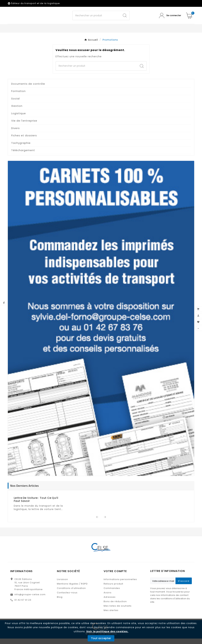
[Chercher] (96, 18)
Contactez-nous (67, 598)
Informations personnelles (120, 585)
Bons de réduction (115, 607)
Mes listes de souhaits (118, 611)
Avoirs (108, 598)
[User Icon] (170, 18)
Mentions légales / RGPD (72, 589)
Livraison (62, 585)
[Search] (125, 18)
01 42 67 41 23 (23, 605)
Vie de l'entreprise (24, 126)
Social (15, 104)
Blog (60, 602)
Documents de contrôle (28, 89)
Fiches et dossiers (24, 141)
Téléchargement (23, 156)
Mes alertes (111, 616)
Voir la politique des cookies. (107, 631)
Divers (15, 134)
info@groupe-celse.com (30, 600)
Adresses (110, 602)
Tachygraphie (21, 148)
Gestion (17, 111)
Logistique (19, 119)
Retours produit (113, 589)
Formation (18, 96)
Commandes (112, 594)
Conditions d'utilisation (71, 594)
